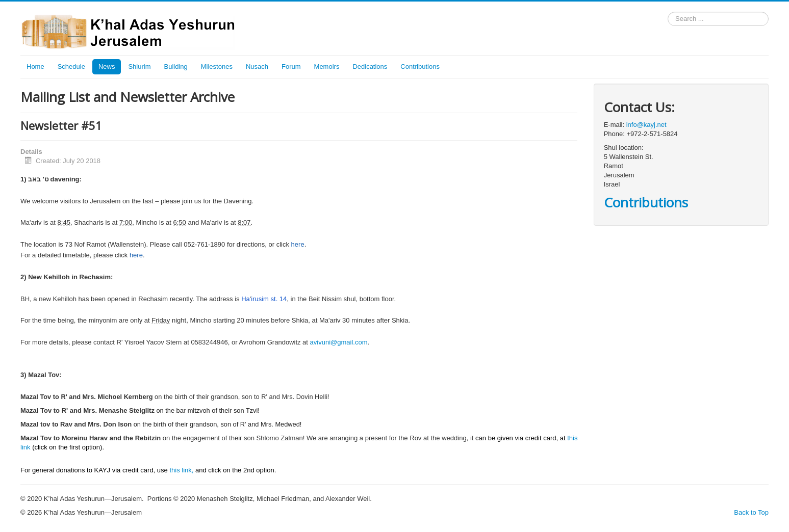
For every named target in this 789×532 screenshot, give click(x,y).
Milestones (217, 66)
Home (35, 66)
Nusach (257, 66)
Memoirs (327, 66)
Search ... (668, 12)
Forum (291, 66)
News (107, 66)
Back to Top (751, 512)
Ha (246, 299)
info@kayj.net (646, 125)
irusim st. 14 (269, 299)
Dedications (370, 66)
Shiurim (139, 66)
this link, (181, 470)
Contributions (420, 66)
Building (176, 66)
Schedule (71, 66)
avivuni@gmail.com (339, 342)
